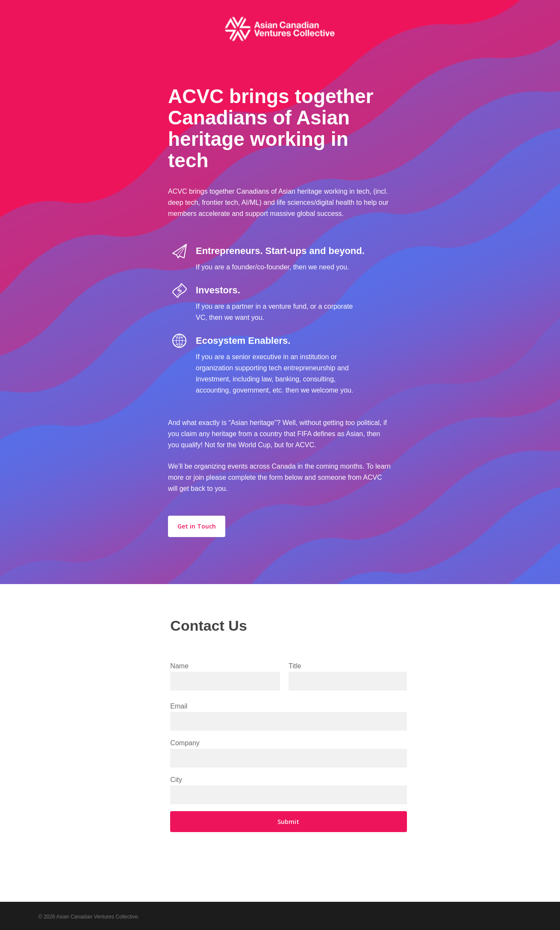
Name (225, 676)
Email (288, 717)
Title (348, 676)
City (288, 790)
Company (288, 753)
